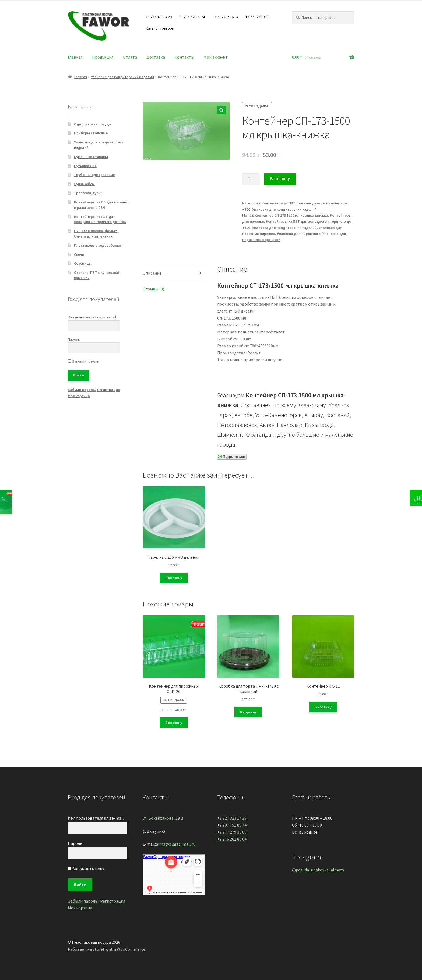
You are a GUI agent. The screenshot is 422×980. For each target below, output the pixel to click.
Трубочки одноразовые (94, 175)
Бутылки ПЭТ (85, 166)
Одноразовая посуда (93, 124)
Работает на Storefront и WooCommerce (107, 949)
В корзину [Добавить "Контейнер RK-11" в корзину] (323, 707)
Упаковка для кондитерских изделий (122, 77)
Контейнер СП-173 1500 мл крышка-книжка (291, 215)
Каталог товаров (160, 28)
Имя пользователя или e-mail (92, 317)
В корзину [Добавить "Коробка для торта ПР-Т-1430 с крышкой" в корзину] (248, 712)
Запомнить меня (83, 361)
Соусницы (83, 263)
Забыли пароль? (82, 390)
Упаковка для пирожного (299, 234)
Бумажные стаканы (91, 157)
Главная (75, 57)
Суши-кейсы (84, 184)
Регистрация (109, 390)
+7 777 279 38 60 (258, 17)
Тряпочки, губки (88, 193)
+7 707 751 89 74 (192, 17)
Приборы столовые (91, 133)
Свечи (79, 254)
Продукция (103, 57)
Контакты (184, 57)
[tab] (174, 273)
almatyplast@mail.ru (176, 844)
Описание (152, 273)
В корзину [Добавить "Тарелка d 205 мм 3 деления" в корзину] (174, 578)
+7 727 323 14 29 (159, 17)
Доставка (156, 57)
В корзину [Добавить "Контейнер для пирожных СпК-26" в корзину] (174, 723)
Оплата (130, 57)
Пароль (74, 339)
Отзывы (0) (153, 289)
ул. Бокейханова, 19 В (163, 818)
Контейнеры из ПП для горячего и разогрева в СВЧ (102, 205)
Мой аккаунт (216, 57)
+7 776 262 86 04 (225, 17)
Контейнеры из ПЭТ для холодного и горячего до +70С (100, 219)
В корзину (280, 178)
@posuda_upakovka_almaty (318, 870)
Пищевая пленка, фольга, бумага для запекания (96, 234)
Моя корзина (79, 396)
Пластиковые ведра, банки (98, 245)
